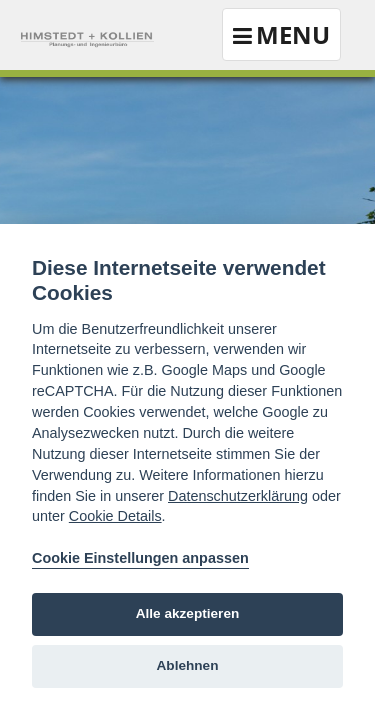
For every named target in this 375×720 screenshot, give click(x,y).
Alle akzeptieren (188, 613)
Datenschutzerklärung (238, 496)
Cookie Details (115, 516)
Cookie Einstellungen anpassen (140, 558)
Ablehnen (188, 665)
